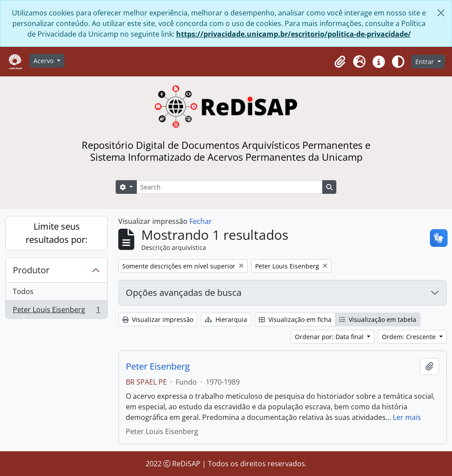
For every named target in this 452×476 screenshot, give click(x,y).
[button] (340, 62)
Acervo (44, 61)
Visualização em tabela (378, 319)
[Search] (230, 187)
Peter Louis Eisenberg (56, 311)
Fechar (201, 221)
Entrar (426, 62)
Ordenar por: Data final (330, 337)
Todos (23, 291)
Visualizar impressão (158, 319)
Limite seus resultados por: (56, 233)
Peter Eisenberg (158, 366)
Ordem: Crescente (410, 337)
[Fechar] (441, 13)
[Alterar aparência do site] (398, 62)
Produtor (31, 270)
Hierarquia (226, 319)
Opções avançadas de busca (184, 293)
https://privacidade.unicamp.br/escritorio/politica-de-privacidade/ (294, 34)
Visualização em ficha (295, 319)
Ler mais (407, 417)
